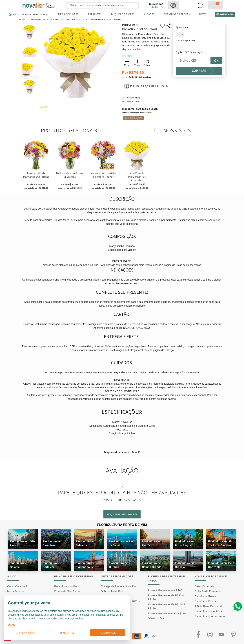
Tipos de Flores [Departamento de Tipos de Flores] (68, 14)
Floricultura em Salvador (86, 543)
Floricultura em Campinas (52, 543)
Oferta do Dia (156, 618)
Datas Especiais (204, 586)
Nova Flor (147, 112)
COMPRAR (199, 71)
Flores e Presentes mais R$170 (167, 613)
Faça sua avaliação (122, 514)
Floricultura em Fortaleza (52, 565)
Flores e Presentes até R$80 (165, 590)
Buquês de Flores (205, 601)
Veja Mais (127, 56)
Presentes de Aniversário (210, 616)
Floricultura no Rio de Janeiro (121, 543)
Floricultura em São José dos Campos (221, 543)
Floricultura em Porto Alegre (185, 543)
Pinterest (233, 635)
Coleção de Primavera (208, 591)
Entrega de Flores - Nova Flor (119, 586)
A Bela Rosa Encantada (209, 606)
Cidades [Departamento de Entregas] (149, 14)
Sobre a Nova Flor (112, 591)
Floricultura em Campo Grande (152, 565)
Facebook (198, 635)
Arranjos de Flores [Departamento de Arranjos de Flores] (177, 14)
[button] (173, 5)
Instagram (210, 635)
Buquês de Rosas (205, 596)
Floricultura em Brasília (185, 565)
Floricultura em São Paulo (22, 543)
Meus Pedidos (16, 591)
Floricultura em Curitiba (119, 565)
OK (216, 61)
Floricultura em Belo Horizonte (221, 565)
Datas (203, 14)
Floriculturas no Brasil (67, 586)
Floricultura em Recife (152, 543)
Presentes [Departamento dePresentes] (95, 14)
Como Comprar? (17, 586)
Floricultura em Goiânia (19, 565)
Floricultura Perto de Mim (122, 525)
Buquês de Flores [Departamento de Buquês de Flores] (123, 14)
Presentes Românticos (208, 611)
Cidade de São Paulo (67, 591)
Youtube (222, 635)
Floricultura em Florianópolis (86, 565)
